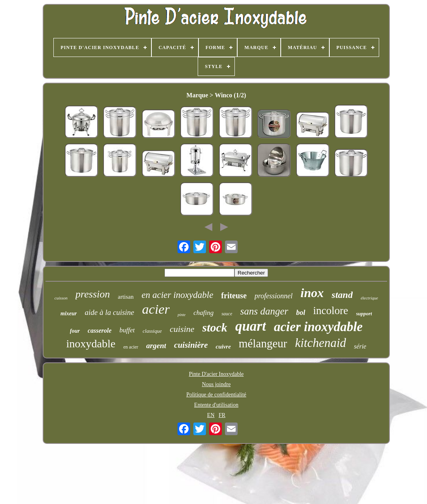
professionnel (274, 296)
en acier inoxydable (177, 295)
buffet (127, 330)
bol (301, 313)
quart (251, 326)
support (364, 314)
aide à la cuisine (109, 312)
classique (152, 331)
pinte (181, 315)
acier (156, 309)
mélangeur (263, 343)
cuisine (182, 329)
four (75, 331)
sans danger (264, 311)
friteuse (234, 296)
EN (211, 415)
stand (342, 295)
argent (156, 346)
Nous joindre (216, 384)
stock (215, 327)
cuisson (61, 298)
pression (93, 294)
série (360, 346)
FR (222, 415)
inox (312, 293)
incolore (331, 311)
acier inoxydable (318, 327)
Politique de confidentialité (216, 395)
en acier (131, 347)
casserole (100, 331)
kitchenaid (320, 343)
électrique (369, 298)
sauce (227, 314)
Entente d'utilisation (216, 405)
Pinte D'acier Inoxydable (216, 374)
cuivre (223, 347)
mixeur (69, 314)
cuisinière (191, 345)
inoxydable (91, 344)
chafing (203, 313)
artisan (126, 297)
